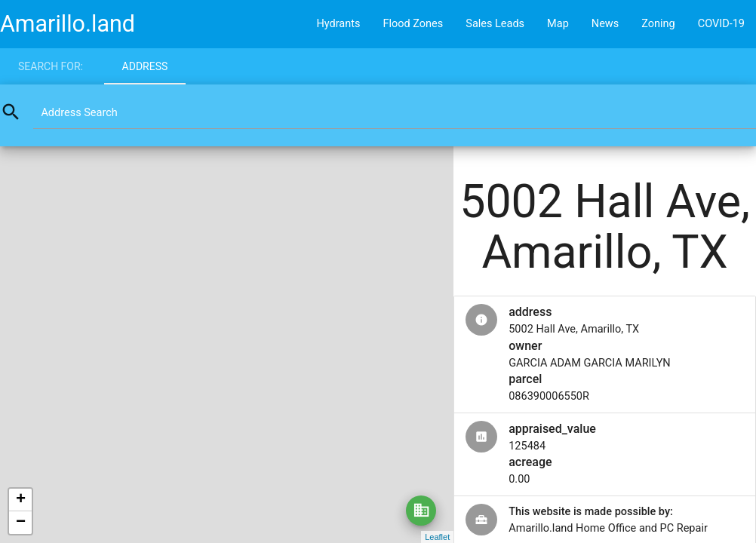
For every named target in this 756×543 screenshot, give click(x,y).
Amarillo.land (68, 24)
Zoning (658, 24)
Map (558, 24)
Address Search (79, 113)
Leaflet (437, 537)
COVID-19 (721, 24)
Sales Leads (495, 24)
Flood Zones (413, 24)
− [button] (21, 523)
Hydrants (338, 24)
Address (145, 66)
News (605, 24)
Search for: (51, 66)
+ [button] (21, 500)
